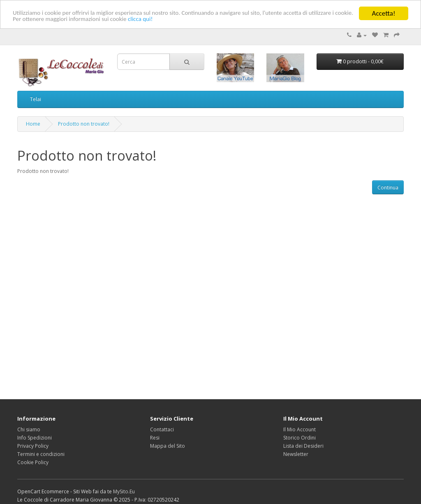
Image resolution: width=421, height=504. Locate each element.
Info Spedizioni (35, 438)
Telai (36, 99)
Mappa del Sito (168, 446)
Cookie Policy (33, 462)
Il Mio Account (300, 429)
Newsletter (296, 454)
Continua (388, 188)
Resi (155, 438)
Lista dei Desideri (303, 446)
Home (33, 124)
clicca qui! (157, 28)
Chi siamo (29, 429)
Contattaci (162, 429)
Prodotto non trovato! (84, 124)
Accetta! (384, 13)
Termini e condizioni (41, 454)
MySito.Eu (124, 491)
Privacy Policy (33, 446)
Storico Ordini (300, 438)
